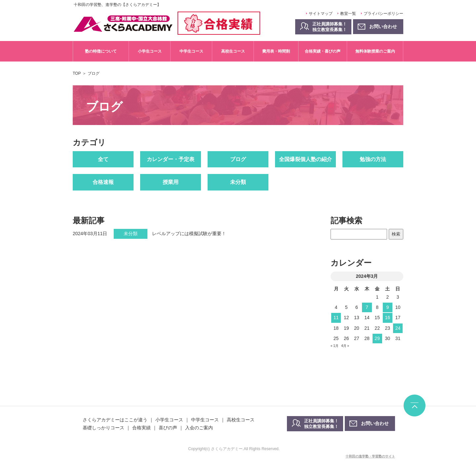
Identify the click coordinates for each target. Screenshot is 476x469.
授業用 (171, 182)
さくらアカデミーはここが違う (115, 420)
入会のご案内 (199, 428)
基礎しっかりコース (103, 428)
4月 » (345, 346)
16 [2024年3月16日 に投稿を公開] (387, 318)
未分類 (238, 182)
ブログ (238, 159)
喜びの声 (168, 428)
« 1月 (335, 346)
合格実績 (141, 428)
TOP (77, 73)
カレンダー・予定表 (171, 159)
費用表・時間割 (276, 51)
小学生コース (150, 51)
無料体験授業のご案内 (375, 51)
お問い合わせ (375, 423)
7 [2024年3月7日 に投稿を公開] (367, 307)
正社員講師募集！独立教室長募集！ (330, 27)
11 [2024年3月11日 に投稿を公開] (336, 318)
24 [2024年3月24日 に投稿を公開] (398, 328)
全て (103, 159)
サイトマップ (321, 14)
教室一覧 (348, 14)
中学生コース (191, 51)
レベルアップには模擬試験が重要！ (189, 234)
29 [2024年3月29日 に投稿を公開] (377, 338)
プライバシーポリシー (383, 14)
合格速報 (103, 182)
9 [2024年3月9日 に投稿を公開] (387, 307)
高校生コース (233, 51)
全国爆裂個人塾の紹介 (305, 159)
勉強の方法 (373, 159)
